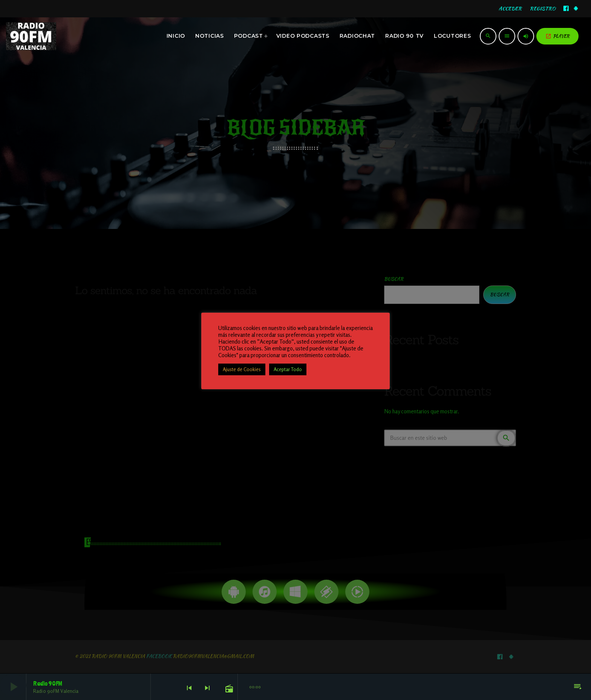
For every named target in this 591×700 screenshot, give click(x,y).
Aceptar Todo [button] (288, 369)
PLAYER (557, 36)
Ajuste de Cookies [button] (242, 369)
